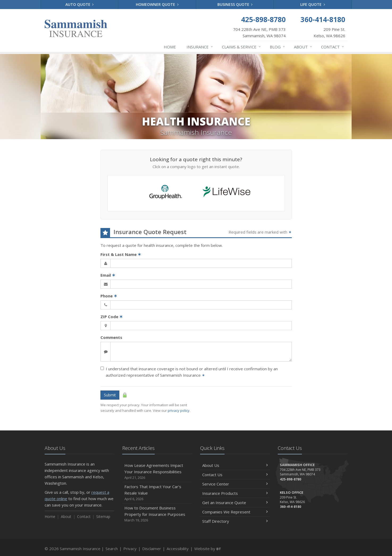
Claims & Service (242, 47)
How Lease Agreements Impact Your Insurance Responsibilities (157, 472)
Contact (333, 47)
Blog (278, 47)
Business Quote (235, 4)
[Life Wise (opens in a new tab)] (227, 193)
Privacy (130, 549)
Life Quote (313, 4)
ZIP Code (112, 317)
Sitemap (103, 516)
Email (108, 275)
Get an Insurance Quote (235, 503)
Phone (109, 296)
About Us (235, 465)
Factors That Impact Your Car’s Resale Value (157, 493)
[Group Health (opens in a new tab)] (166, 193)
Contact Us (235, 475)
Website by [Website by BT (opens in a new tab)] (208, 549)
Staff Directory (235, 521)
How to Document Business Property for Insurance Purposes (157, 514)
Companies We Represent (235, 512)
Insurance (200, 47)
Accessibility (178, 549)
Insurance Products (235, 493)
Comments (111, 337)
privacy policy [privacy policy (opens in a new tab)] (179, 410)
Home (170, 47)
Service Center (235, 484)
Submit (110, 395)
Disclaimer (152, 549)
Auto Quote (80, 4)
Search (112, 549)
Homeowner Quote (157, 4)
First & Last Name (121, 254)
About (303, 47)
